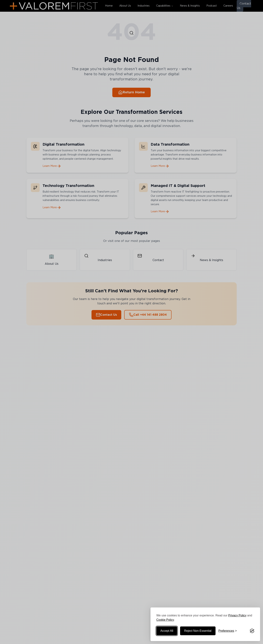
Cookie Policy (165, 620)
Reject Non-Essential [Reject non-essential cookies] (198, 631)
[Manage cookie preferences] (228, 631)
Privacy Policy (237, 615)
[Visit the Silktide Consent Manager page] (252, 631)
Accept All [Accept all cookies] (167, 631)
